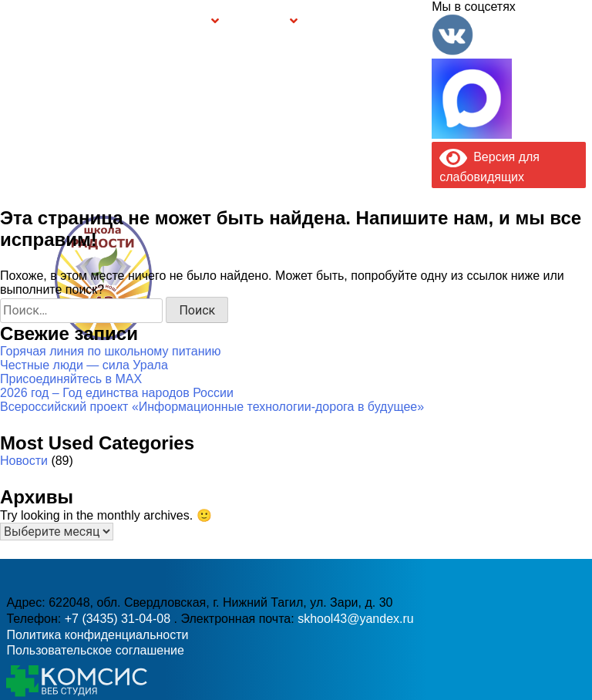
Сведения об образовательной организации (106, 22)
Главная (42, 22)
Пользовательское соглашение (95, 650)
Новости (24, 461)
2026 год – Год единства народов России (117, 393)
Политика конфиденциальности (97, 635)
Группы (194, 22)
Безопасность (259, 22)
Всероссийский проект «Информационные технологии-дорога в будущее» (212, 407)
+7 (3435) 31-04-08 (257, 301)
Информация (12, 20)
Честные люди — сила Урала (84, 365)
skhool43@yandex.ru (423, 301)
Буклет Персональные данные (341, 22)
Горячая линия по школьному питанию (110, 351)
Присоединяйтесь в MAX (71, 379)
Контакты (406, 22)
